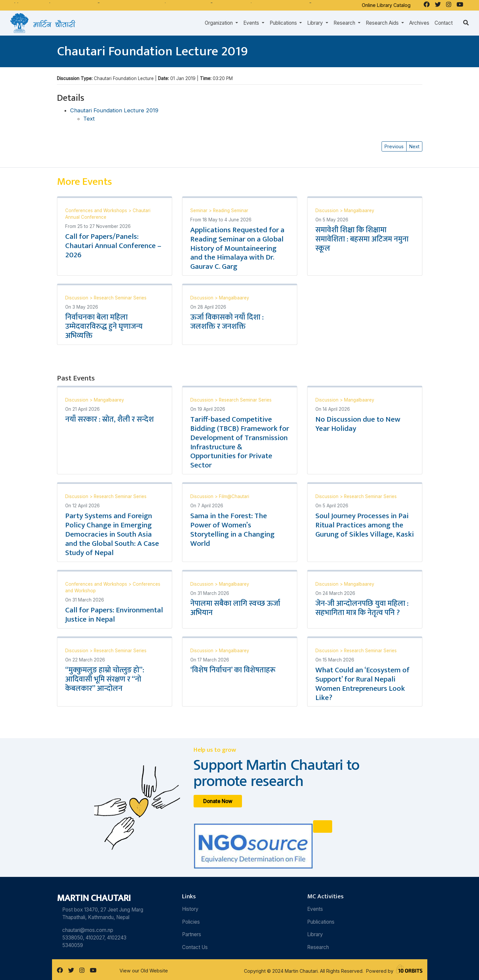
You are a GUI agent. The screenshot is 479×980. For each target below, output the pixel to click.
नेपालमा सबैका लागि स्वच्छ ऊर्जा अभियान (235, 608)
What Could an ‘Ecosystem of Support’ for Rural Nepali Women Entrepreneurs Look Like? (362, 684)
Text (89, 119)
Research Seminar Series (120, 298)
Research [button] (345, 23)
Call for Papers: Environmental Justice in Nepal (114, 615)
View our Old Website (144, 971)
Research (318, 947)
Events (315, 909)
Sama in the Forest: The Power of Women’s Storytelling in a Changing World (232, 530)
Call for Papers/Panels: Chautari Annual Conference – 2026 (113, 246)
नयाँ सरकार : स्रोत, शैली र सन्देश (109, 419)
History (190, 909)
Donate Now (218, 801)
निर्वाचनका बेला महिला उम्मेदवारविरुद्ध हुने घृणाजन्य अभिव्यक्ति (104, 326)
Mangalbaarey (359, 210)
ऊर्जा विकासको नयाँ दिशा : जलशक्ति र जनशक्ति (227, 322)
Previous (394, 146)
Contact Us (195, 947)
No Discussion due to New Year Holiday (358, 424)
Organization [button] (219, 23)
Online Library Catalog (386, 5)
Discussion (328, 210)
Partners (192, 934)
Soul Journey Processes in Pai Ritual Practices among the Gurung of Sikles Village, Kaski (365, 525)
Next (414, 146)
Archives (419, 23)
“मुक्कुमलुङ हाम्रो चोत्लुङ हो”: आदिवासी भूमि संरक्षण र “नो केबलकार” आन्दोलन (105, 679)
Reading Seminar (231, 210)
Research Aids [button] (383, 23)
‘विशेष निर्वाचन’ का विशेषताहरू (233, 670)
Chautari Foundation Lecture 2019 (114, 110)
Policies (191, 922)
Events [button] (252, 23)
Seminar (200, 210)
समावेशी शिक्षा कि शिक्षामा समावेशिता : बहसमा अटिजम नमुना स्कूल (362, 239)
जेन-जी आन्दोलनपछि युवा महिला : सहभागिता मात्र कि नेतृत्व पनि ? (362, 608)
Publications (321, 922)
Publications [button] (284, 23)
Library (315, 934)
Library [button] (316, 23)
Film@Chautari (234, 496)
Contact (444, 23)
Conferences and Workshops (97, 210)
